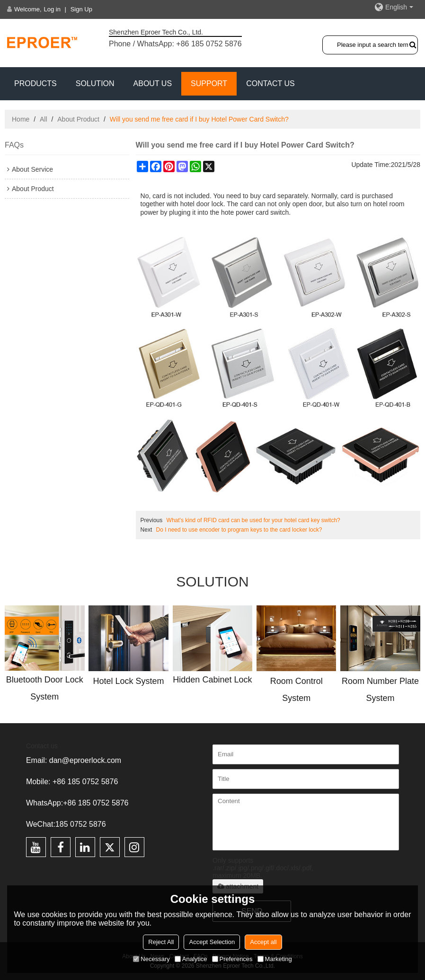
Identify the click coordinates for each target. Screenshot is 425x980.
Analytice (191, 959)
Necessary (151, 959)
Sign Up (81, 9)
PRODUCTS (35, 83)
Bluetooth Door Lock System (45, 688)
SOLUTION (95, 83)
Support (209, 83)
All (44, 119)
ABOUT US (153, 83)
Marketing (275, 959)
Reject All (161, 942)
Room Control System (297, 690)
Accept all (263, 942)
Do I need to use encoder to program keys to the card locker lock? (239, 530)
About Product (78, 119)
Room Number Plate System (380, 690)
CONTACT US (270, 83)
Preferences (232, 959)
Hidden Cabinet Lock (212, 680)
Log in (52, 9)
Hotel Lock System (129, 681)
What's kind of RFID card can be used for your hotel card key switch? (253, 520)
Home (21, 119)
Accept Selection (212, 942)
